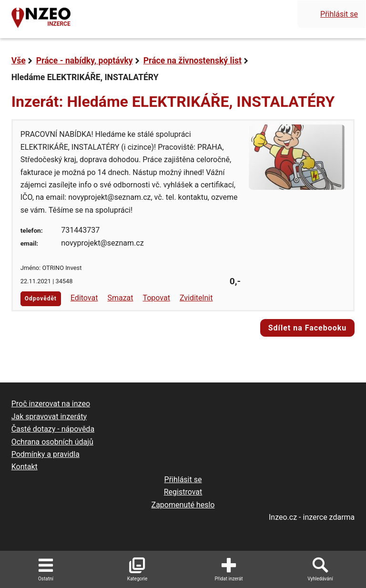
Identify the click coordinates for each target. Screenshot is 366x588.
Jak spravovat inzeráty (49, 417)
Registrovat (183, 492)
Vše (19, 61)
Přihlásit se (339, 14)
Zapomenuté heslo (183, 505)
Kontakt (25, 467)
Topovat (156, 298)
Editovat (84, 298)
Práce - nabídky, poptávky (85, 61)
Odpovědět (41, 299)
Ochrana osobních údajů (52, 442)
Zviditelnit (196, 298)
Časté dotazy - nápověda (53, 429)
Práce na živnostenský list (193, 61)
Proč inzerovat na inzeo (51, 404)
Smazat (120, 298)
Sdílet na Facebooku (308, 328)
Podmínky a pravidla (46, 454)
